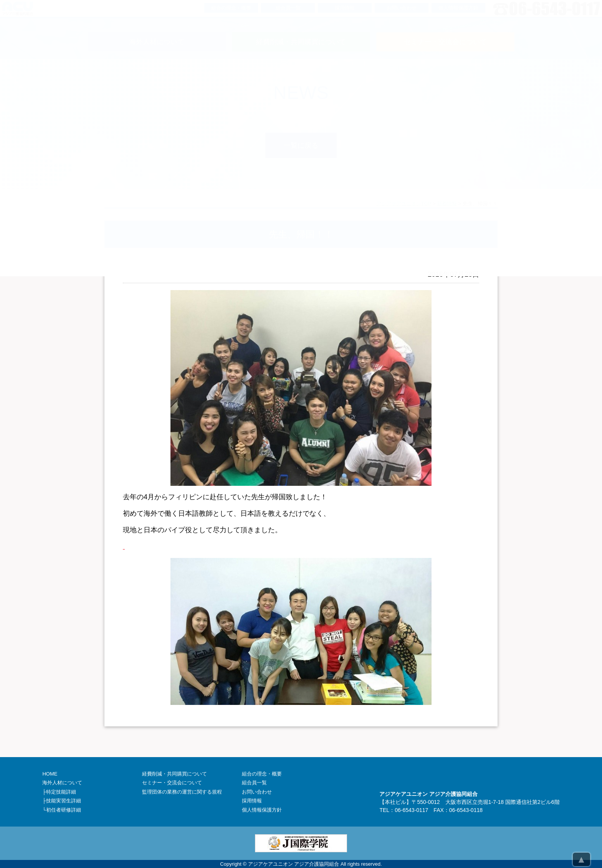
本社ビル (395, 802)
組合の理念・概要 (262, 774)
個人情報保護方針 (262, 810)
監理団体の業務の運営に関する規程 (182, 792)
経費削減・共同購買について (174, 774)
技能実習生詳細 (64, 801)
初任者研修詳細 (64, 810)
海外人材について (62, 783)
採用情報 (252, 801)
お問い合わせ (257, 792)
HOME (50, 774)
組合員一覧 (254, 783)
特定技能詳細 (61, 792)
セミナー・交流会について (172, 783)
